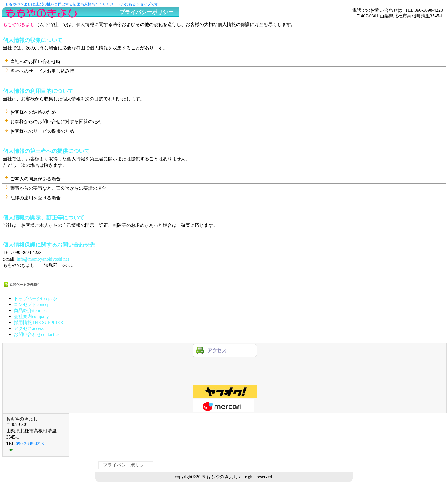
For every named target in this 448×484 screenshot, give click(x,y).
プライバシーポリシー (126, 465)
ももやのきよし (62, 13)
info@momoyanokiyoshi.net (43, 259)
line (225, 364)
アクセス (225, 350)
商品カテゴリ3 (225, 405)
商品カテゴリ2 (225, 392)
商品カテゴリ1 (225, 378)
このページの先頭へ (22, 284)
